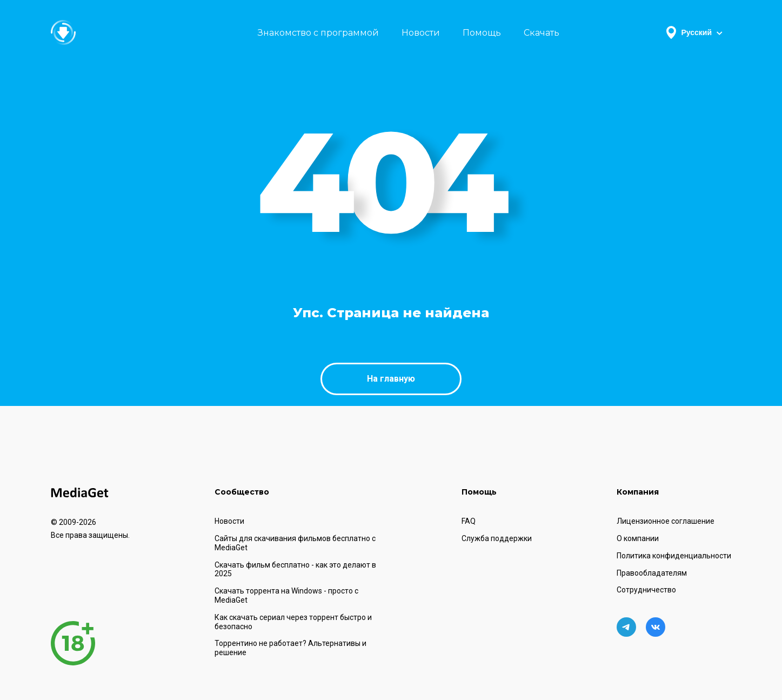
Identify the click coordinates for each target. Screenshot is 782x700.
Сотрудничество (646, 590)
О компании (638, 538)
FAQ (469, 521)
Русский (694, 32)
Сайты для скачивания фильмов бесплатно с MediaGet (295, 543)
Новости (421, 33)
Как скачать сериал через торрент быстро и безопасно (293, 622)
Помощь (482, 33)
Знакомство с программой (318, 33)
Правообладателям (652, 573)
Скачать (542, 33)
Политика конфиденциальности (674, 556)
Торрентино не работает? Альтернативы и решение (290, 648)
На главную (391, 379)
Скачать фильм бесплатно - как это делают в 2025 (295, 569)
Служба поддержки (497, 538)
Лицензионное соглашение (666, 521)
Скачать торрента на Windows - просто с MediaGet (286, 595)
